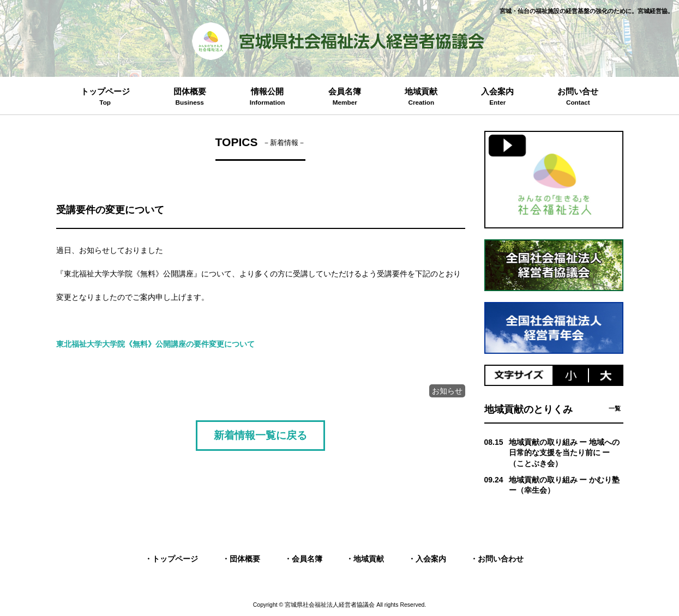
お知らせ (447, 391)
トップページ (175, 559)
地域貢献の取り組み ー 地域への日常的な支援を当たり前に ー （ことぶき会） (564, 453)
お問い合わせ (501, 559)
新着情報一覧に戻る (260, 435)
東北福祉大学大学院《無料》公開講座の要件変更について (155, 344)
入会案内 (431, 559)
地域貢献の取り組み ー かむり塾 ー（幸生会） (564, 485)
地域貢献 (369, 559)
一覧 (615, 408)
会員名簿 (307, 559)
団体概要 (245, 559)
